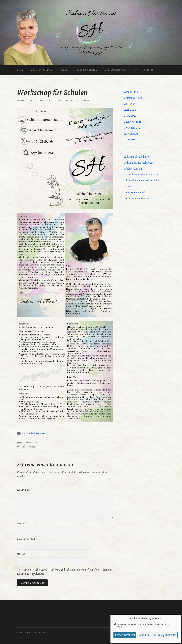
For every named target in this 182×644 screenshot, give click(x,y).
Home (20, 70)
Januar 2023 (131, 92)
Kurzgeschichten (87, 70)
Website (22, 554)
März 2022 (130, 116)
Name (22, 523)
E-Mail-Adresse (27, 539)
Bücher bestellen (133, 169)
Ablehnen (144, 635)
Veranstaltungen (115, 70)
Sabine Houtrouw (50, 100)
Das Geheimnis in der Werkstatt (141, 175)
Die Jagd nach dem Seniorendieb (142, 181)
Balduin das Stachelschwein (139, 163)
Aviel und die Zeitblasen (34, 433)
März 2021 (130, 140)
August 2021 (131, 134)
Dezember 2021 (133, 122)
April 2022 (130, 110)
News (135, 70)
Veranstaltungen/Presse (137, 199)
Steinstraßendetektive (136, 193)
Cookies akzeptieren (125, 635)
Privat (128, 187)
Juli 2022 (129, 104)
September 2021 (133, 128)
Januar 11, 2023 (26, 100)
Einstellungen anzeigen (165, 635)
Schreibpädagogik (42, 70)
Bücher (65, 70)
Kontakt (148, 70)
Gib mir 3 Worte (28, 445)
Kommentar (25, 490)
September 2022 (133, 98)
